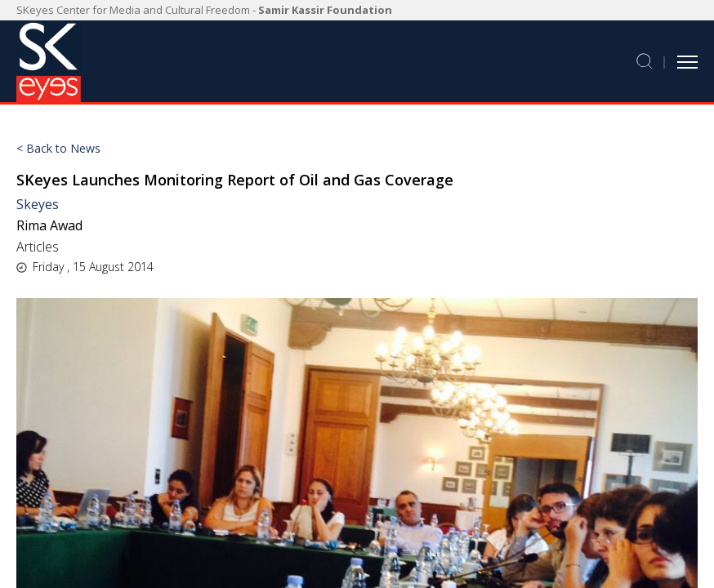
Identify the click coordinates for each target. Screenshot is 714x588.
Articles (38, 247)
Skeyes (38, 204)
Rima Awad (51, 225)
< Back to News (58, 149)
